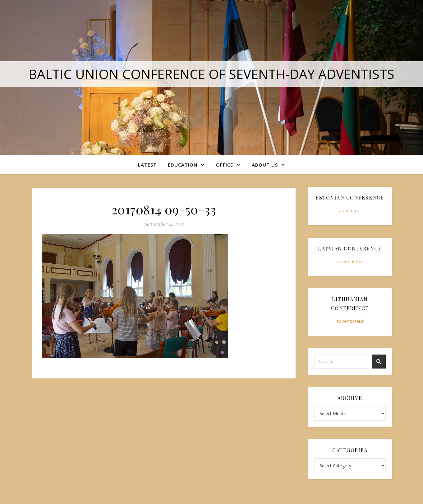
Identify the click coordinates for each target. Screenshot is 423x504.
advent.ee (350, 210)
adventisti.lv (350, 261)
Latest (147, 165)
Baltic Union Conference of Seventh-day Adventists (211, 74)
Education (183, 165)
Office (225, 165)
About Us (265, 165)
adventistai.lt (350, 321)
